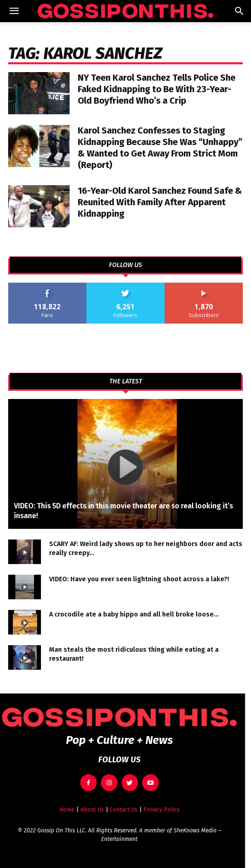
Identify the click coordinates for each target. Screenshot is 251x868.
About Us (92, 810)
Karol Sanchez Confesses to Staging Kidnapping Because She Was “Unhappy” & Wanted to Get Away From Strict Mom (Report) (160, 148)
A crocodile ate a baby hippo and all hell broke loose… (134, 614)
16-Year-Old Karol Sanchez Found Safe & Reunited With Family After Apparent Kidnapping (160, 202)
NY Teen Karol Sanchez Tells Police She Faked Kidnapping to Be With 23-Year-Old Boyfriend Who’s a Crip (157, 89)
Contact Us (124, 810)
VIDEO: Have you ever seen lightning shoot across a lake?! (139, 579)
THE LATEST (126, 381)
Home (67, 810)
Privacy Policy (162, 810)
